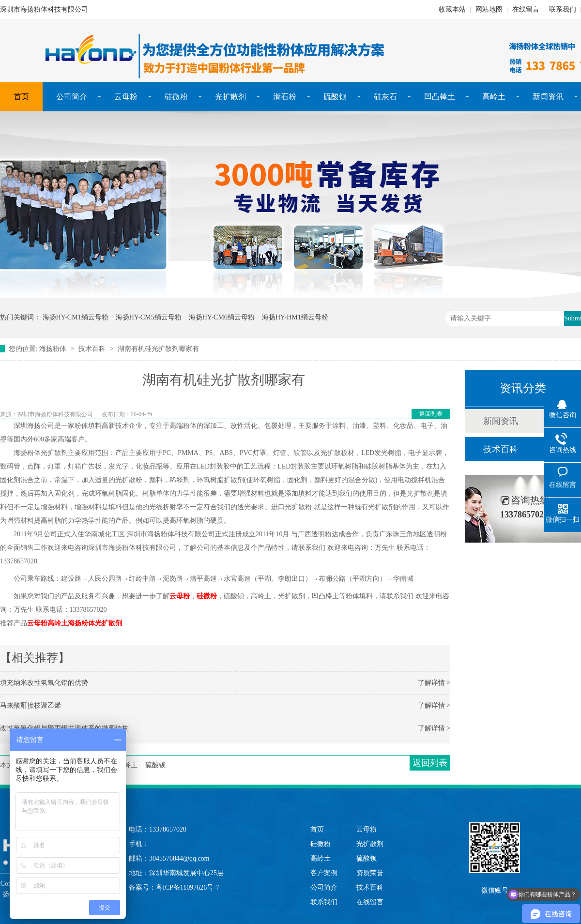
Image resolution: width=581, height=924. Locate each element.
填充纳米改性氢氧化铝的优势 (44, 683)
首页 (21, 97)
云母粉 (126, 97)
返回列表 (431, 414)
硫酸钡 (335, 97)
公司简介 (72, 97)
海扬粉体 (53, 349)
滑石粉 (285, 97)
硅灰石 (385, 97)
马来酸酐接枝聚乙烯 (31, 705)
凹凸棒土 (440, 97)
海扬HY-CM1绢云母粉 (76, 317)
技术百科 (92, 349)
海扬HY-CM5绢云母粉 (149, 317)
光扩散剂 (230, 97)
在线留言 (526, 9)
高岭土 (494, 97)
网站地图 (489, 9)
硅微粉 (176, 97)
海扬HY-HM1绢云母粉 (295, 317)
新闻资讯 (548, 97)
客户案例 (324, 873)
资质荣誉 (370, 873)
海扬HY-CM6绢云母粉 (222, 317)
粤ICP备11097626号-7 (188, 887)
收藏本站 (452, 9)
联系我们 (563, 9)
